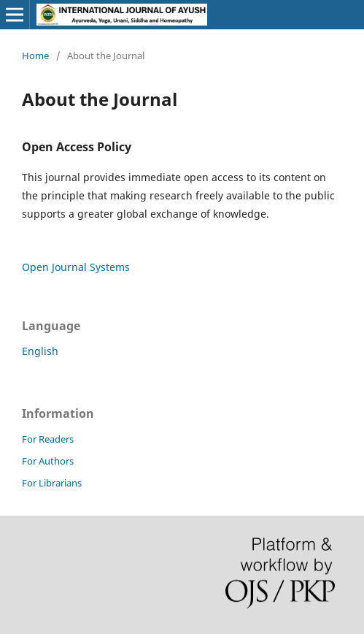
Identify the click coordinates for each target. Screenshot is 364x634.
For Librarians (52, 483)
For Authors (48, 461)
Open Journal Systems (76, 267)
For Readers (48, 439)
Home (35, 56)
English (40, 351)
